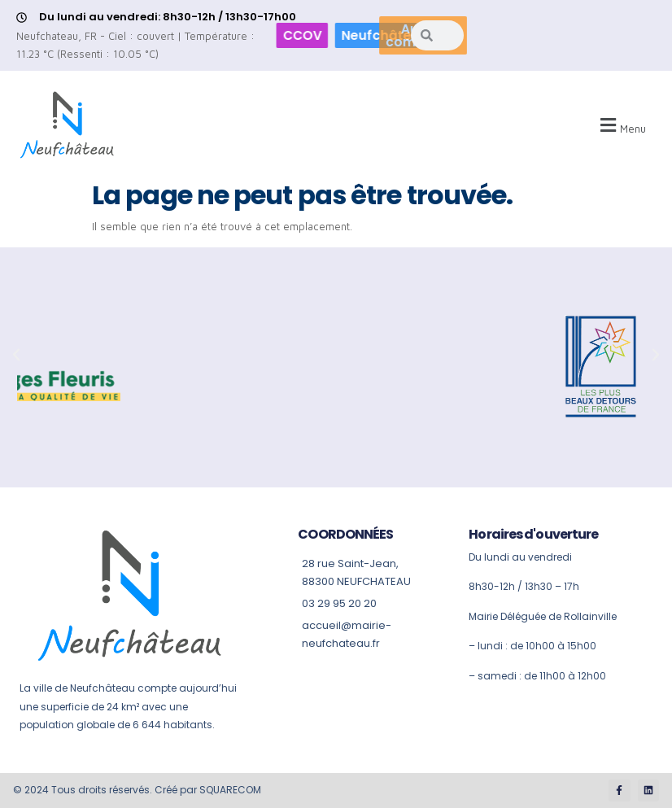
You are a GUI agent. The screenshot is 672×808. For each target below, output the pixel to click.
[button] (621, 126)
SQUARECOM (230, 790)
